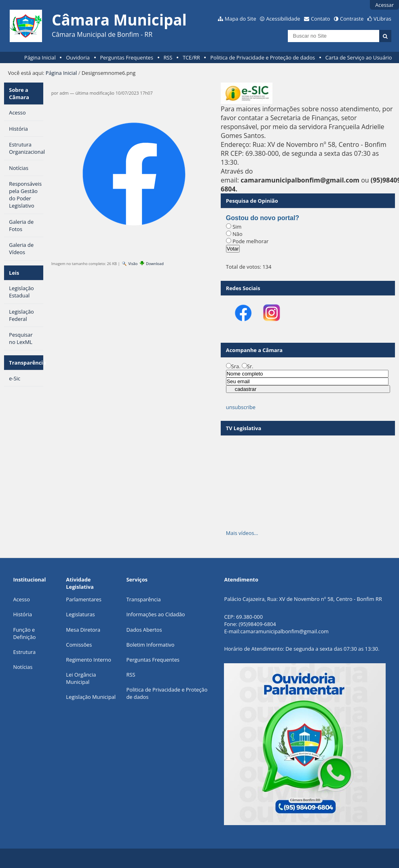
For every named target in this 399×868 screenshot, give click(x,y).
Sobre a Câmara (19, 93)
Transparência (26, 363)
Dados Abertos (144, 630)
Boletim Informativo (151, 645)
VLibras (382, 19)
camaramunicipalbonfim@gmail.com (284, 631)
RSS (168, 57)
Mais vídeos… (242, 533)
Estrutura (25, 652)
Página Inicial (40, 57)
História (23, 614)
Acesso (22, 599)
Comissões (79, 645)
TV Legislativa (244, 428)
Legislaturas (80, 614)
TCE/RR (191, 57)
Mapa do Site (241, 19)
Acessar (384, 5)
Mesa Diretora (83, 630)
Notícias (23, 667)
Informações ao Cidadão (156, 614)
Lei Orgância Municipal (81, 678)
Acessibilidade (283, 19)
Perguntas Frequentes (126, 57)
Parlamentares (83, 599)
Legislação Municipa (90, 697)
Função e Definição (25, 633)
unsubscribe (241, 407)
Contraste (352, 19)
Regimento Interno (89, 660)
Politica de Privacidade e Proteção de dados (263, 57)
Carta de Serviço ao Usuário (359, 57)
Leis (14, 273)
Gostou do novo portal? (263, 218)
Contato (321, 19)
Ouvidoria (78, 57)
